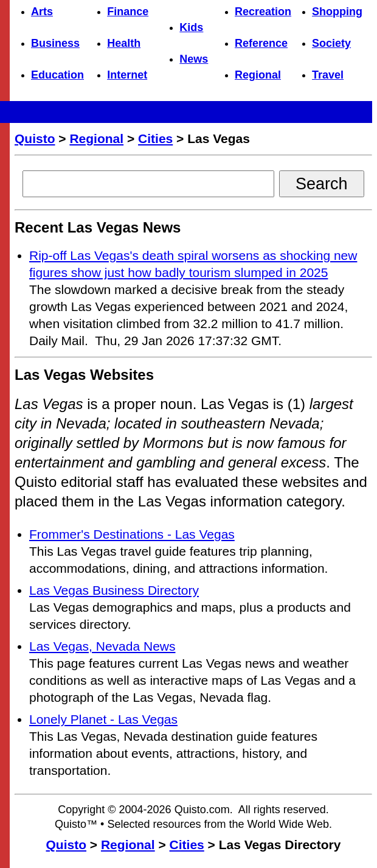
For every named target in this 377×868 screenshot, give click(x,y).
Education (57, 75)
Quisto (35, 138)
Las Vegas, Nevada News (102, 646)
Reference (261, 43)
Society (331, 43)
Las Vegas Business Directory (114, 590)
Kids (191, 27)
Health (124, 43)
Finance (128, 12)
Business (55, 43)
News (194, 59)
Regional (258, 75)
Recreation (263, 12)
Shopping (337, 12)
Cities (155, 138)
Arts (42, 12)
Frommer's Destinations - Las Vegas (132, 534)
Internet (127, 75)
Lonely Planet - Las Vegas (103, 719)
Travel (328, 75)
